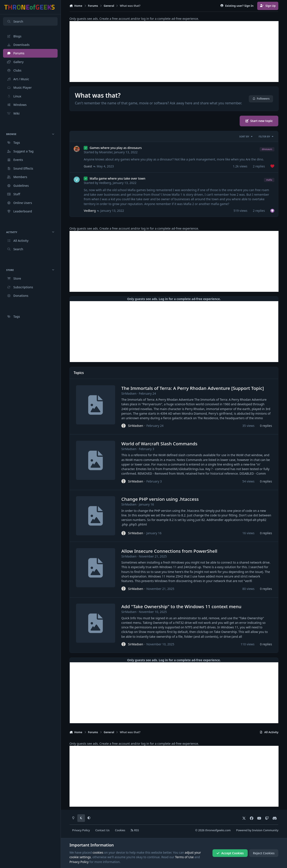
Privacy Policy (81, 830)
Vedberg (105, 183)
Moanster (106, 152)
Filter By (266, 136)
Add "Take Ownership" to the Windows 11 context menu (181, 607)
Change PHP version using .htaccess (160, 499)
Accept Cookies (230, 853)
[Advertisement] (174, 52)
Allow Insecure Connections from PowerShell (169, 551)
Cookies (120, 830)
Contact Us (102, 830)
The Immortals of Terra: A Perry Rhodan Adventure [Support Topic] (192, 388)
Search (15, 21)
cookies (98, 852)
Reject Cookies (264, 853)
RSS (135, 830)
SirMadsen (129, 393)
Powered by (257, 830)
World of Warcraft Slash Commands (159, 444)
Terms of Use (184, 857)
